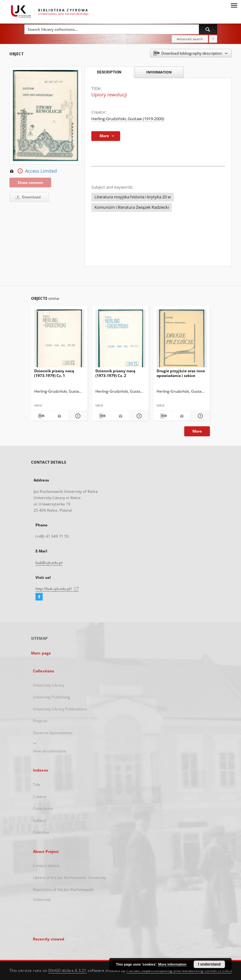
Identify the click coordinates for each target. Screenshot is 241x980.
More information (172, 964)
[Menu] (234, 5)
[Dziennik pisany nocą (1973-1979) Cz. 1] (59, 340)
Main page (41, 653)
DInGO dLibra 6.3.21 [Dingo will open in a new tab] (67, 970)
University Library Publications (60, 709)
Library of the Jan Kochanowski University (70, 878)
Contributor (43, 808)
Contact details (46, 866)
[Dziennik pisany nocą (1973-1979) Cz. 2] (120, 340)
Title (37, 785)
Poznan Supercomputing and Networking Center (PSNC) (179, 970)
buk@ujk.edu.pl (49, 563)
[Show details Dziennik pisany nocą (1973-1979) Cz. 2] (138, 416)
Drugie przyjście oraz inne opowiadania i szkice (181, 373)
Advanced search (190, 39)
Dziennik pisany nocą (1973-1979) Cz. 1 (54, 373)
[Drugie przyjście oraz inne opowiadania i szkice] (182, 340)
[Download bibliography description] (41, 416)
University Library (49, 685)
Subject (40, 820)
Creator (40, 797)
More (197, 431)
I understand (209, 964)
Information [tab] (159, 72)
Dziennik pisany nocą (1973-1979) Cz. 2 (115, 373)
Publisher (41, 832)
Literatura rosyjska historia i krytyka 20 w (133, 197)
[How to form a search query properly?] (213, 39)
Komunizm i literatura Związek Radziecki (132, 207)
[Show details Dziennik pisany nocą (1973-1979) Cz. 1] (77, 416)
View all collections (50, 751)
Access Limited (33, 171)
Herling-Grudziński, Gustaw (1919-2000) (128, 119)
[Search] (208, 29)
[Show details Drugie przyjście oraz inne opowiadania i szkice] (199, 416)
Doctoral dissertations (53, 733)
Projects (40, 721)
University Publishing (52, 697)
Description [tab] (109, 72)
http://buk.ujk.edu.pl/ (57, 589)
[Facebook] (39, 597)
